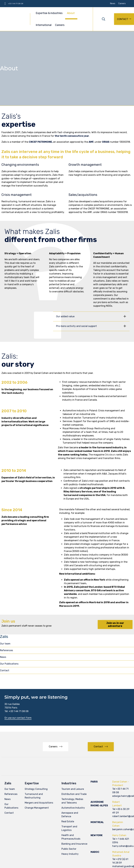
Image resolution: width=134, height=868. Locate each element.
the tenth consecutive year (72, 136)
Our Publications (9, 664)
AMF (91, 142)
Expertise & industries (50, 13)
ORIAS (106, 142)
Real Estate (68, 821)
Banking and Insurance (74, 844)
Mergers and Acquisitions (39, 803)
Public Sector (69, 849)
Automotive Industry (73, 808)
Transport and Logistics (69, 828)
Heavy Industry (70, 854)
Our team (5, 644)
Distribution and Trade (74, 794)
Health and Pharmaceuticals (71, 837)
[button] (124, 19)
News (113, 4)
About (71, 13)
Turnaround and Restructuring (34, 796)
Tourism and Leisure (73, 789)
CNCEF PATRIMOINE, (41, 142)
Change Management (37, 808)
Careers (122, 4)
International (44, 25)
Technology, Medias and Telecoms (72, 801)
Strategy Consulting (36, 789)
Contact (5, 670)
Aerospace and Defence (70, 815)
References (6, 650)
